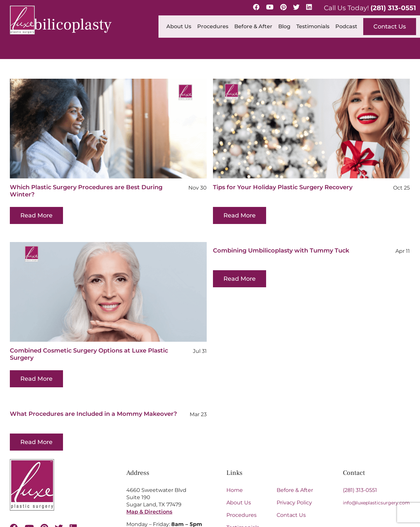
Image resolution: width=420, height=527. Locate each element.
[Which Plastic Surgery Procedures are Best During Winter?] (108, 129)
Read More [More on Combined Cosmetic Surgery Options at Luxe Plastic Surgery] (63, 363)
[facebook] (14, 478)
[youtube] (29, 478)
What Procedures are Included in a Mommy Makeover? (107, 398)
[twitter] (59, 478)
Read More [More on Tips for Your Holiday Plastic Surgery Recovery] (233, 215)
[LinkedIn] (309, 7)
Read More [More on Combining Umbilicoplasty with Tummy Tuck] (220, 279)
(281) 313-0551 (393, 8)
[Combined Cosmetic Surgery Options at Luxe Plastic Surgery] (135, 276)
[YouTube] (270, 7)
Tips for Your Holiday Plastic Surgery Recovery (276, 187)
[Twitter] (296, 7)
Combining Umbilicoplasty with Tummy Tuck (261, 251)
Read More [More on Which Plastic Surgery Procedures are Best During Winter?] (36, 215)
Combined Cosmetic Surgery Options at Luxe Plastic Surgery (115, 338)
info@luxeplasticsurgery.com (376, 453)
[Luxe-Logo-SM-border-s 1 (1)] (32, 412)
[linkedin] (73, 478)
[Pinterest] (283, 7)
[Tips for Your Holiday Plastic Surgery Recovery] (305, 129)
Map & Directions (149, 462)
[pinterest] (44, 478)
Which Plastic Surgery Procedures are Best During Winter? (86, 191)
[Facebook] (256, 7)
